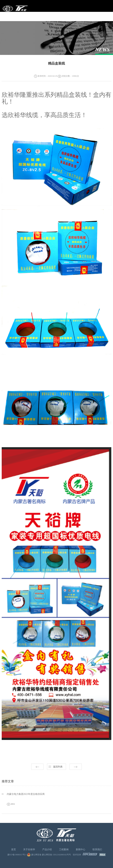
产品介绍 (47, 850)
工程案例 (64, 850)
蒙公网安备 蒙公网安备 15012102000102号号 (51, 855)
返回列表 (58, 767)
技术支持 (77, 855)
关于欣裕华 (29, 850)
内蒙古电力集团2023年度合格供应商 (26, 794)
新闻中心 (81, 850)
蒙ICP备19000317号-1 (17, 855)
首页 (14, 850)
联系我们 (97, 850)
